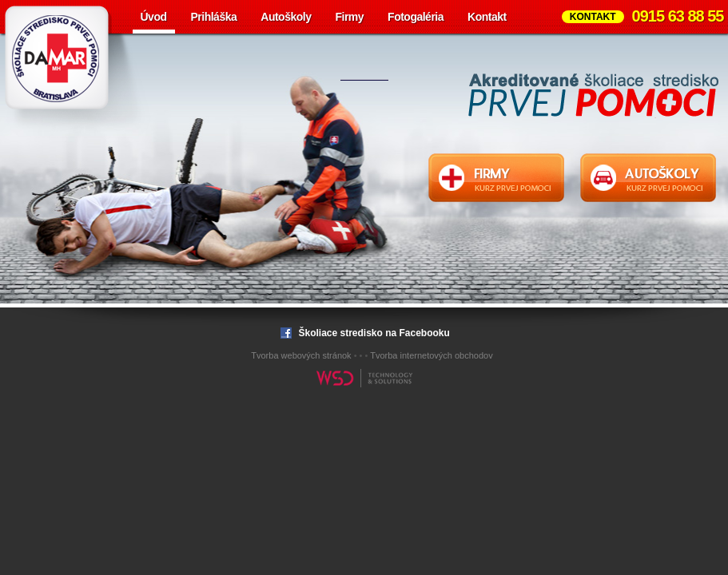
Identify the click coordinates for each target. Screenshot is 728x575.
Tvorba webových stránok (301, 355)
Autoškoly (286, 17)
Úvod (154, 17)
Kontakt (487, 17)
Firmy (349, 17)
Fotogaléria (416, 17)
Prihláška (214, 17)
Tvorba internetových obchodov (431, 355)
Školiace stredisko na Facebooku (364, 333)
